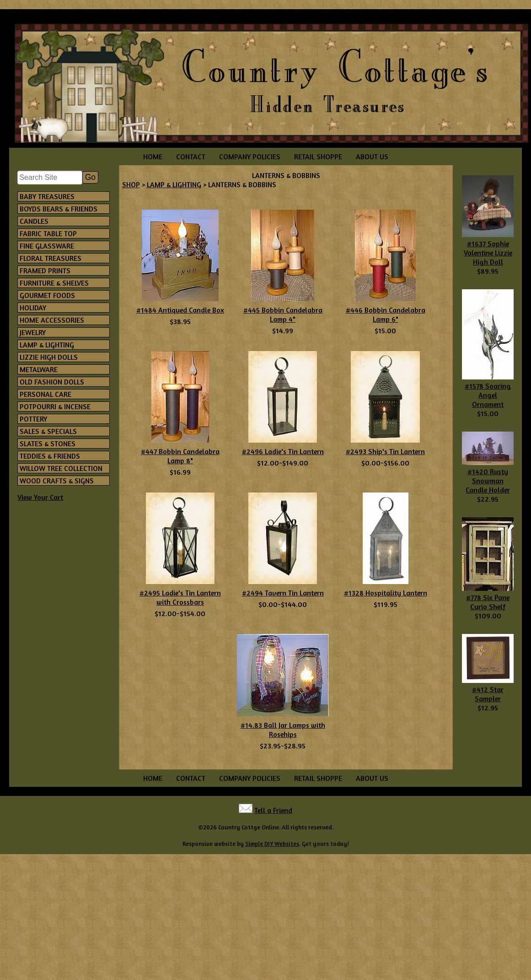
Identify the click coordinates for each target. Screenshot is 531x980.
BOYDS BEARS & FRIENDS (59, 209)
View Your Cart (40, 497)
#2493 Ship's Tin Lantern (385, 451)
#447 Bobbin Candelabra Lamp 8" (180, 456)
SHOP (131, 184)
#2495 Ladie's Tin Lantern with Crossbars (180, 597)
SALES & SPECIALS (48, 431)
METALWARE (39, 369)
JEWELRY (33, 332)
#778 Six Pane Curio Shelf (488, 602)
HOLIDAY (33, 308)
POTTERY (33, 419)
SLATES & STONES (48, 444)
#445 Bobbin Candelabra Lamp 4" (283, 314)
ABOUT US (372, 157)
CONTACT (191, 157)
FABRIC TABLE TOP (48, 233)
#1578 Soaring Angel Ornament (488, 395)
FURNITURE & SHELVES (54, 283)
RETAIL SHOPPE (318, 157)
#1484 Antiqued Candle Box (180, 310)
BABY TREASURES (47, 196)
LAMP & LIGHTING (47, 345)
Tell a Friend (273, 810)
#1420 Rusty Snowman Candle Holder (488, 481)
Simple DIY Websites (272, 844)
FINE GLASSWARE (47, 246)
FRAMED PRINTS (45, 271)
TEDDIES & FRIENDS (50, 456)
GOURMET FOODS (47, 295)
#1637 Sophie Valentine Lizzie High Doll (488, 253)
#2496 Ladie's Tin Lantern (283, 451)
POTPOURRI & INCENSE (55, 406)
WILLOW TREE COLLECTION (61, 468)
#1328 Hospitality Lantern (386, 593)
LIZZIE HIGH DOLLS (49, 357)
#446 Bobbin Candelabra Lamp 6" (386, 314)
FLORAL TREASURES (51, 258)
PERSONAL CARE (46, 394)
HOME (153, 157)
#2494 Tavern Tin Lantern (283, 593)
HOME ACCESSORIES (52, 320)
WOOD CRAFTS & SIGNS (57, 481)
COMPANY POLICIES (250, 157)
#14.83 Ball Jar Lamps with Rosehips (283, 730)
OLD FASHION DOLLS (52, 382)
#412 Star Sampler (488, 694)
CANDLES (34, 221)
